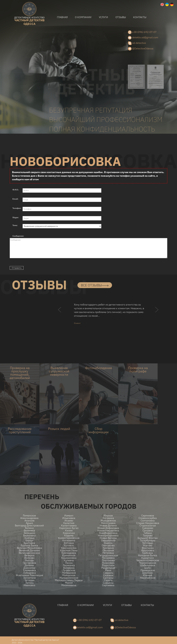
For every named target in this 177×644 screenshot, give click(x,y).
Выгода (29, 560)
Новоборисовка (108, 533)
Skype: (16, 217)
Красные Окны (69, 550)
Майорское (69, 575)
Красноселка (69, 548)
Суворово (148, 528)
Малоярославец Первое (69, 580)
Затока (29, 583)
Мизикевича (69, 585)
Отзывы (121, 17)
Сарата (108, 580)
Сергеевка (108, 585)
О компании (83, 17)
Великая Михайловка (29, 548)
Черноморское (148, 563)
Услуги (103, 17)
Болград (29, 538)
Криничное (69, 555)
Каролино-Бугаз (69, 528)
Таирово (148, 535)
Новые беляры (108, 538)
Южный (148, 575)
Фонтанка (148, 548)
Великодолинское (29, 553)
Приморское (148, 570)
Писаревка (108, 558)
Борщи (29, 540)
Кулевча (69, 560)
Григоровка (29, 563)
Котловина (69, 540)
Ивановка (29, 585)
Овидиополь (108, 540)
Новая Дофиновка (108, 528)
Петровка (108, 553)
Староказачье (148, 526)
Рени (108, 570)
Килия (69, 531)
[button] (60, 315)
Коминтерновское (69, 538)
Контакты (140, 17)
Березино (29, 533)
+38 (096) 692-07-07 (142, 32)
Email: (15, 199)
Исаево (69, 521)
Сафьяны (108, 583)
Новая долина (108, 526)
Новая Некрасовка (108, 531)
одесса (29, 21)
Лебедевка (29, 573)
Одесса (108, 543)
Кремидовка (69, 553)
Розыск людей (59, 429)
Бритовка (29, 543)
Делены (29, 565)
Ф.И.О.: (16, 190)
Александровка (29, 518)
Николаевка (108, 523)
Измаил (69, 516)
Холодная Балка (148, 555)
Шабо (148, 568)
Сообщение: (18, 236)
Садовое (108, 575)
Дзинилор (29, 568)
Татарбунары (148, 540)
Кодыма (69, 535)
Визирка (29, 555)
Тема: (15, 225)
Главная (62, 17)
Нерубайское (148, 578)
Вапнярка (69, 568)
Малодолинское (69, 578)
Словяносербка (148, 518)
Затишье (29, 580)
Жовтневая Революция (29, 575)
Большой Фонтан (148, 538)
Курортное (148, 558)
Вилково (29, 558)
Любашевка (69, 573)
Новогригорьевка (108, 535)
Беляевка (29, 531)
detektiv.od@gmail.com (143, 38)
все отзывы (95, 285)
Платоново (108, 560)
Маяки (69, 583)
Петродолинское (108, 555)
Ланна (69, 563)
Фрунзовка (148, 550)
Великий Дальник (29, 550)
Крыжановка (69, 558)
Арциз (29, 523)
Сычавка (148, 531)
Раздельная (108, 568)
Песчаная (108, 550)
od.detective (137, 43)
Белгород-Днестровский (29, 526)
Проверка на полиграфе (138, 369)
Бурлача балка (29, 545)
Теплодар (148, 543)
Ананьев (29, 521)
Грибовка (148, 553)
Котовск (69, 545)
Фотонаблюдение (99, 368)
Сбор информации (99, 430)
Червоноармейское (148, 560)
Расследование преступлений (20, 430)
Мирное (108, 516)
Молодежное (108, 521)
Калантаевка (69, 526)
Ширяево (148, 573)
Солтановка (148, 521)
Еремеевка (29, 570)
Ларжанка (69, 565)
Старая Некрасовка (148, 523)
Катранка (108, 518)
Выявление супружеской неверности (59, 371)
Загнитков (29, 578)
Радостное (108, 565)
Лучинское (69, 570)
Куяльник (108, 548)
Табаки (148, 533)
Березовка (29, 535)
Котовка (69, 543)
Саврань (108, 573)
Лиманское (29, 516)
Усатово (148, 545)
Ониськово (108, 545)
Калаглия (69, 523)
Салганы (108, 578)
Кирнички (69, 533)
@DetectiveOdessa (141, 49)
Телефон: (17, 208)
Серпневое (148, 516)
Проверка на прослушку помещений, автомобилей (20, 373)
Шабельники (148, 565)
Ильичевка (69, 518)
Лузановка (108, 563)
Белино (29, 528)
